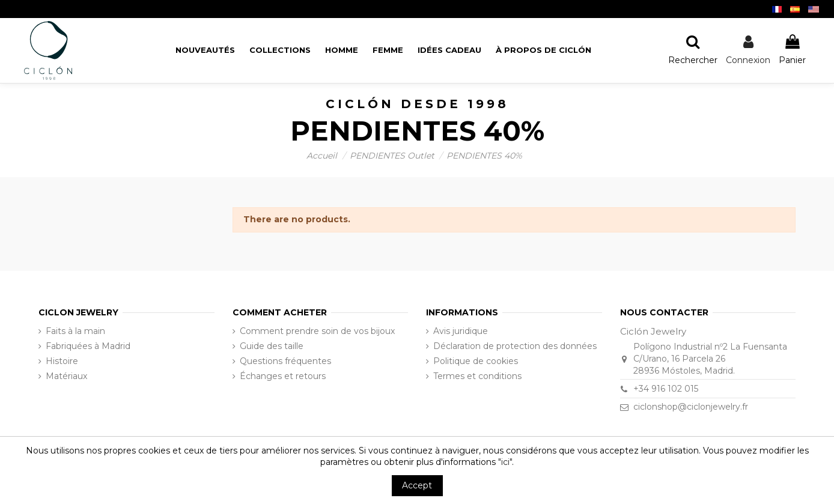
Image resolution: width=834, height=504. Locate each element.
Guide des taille (272, 346)
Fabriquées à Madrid (88, 346)
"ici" (505, 462)
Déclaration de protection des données (515, 346)
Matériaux (66, 376)
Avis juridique (461, 331)
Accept (417, 485)
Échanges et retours (283, 376)
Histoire (62, 361)
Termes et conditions (477, 376)
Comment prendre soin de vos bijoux (317, 331)
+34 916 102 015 (666, 389)
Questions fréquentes (285, 361)
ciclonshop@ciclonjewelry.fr (691, 407)
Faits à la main (75, 331)
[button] (543, 50)
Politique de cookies (476, 361)
